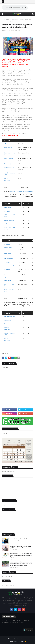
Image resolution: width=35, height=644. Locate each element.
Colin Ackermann (8, 259)
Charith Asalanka (8, 158)
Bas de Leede (7, 224)
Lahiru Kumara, (27, 191)
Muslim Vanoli (6, 31)
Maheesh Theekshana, (16, 191)
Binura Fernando (8, 324)
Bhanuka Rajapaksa (9, 164)
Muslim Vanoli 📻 (22, 642)
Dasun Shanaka (8, 344)
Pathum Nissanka (8, 144)
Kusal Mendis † (8, 148)
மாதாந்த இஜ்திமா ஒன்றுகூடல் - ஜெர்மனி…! (21, 539)
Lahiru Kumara (8, 320)
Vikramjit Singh (8, 248)
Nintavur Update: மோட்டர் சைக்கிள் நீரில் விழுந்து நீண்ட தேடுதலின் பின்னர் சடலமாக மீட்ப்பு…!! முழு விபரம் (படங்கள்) (21, 564)
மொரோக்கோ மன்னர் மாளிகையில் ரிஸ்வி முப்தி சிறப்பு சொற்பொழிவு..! (20, 547)
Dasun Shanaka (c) (9, 168)
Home (3, 20)
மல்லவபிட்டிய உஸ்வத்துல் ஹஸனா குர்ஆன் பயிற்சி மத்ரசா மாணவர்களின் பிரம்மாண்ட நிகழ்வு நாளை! (21, 555)
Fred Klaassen (7, 207)
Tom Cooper (7, 262)
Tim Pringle (7, 211)
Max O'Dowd (7, 244)
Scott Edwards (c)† (9, 266)
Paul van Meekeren (9, 220)
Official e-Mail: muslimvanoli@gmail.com (18, 639)
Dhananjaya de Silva (9, 317)
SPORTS (7, 20)
